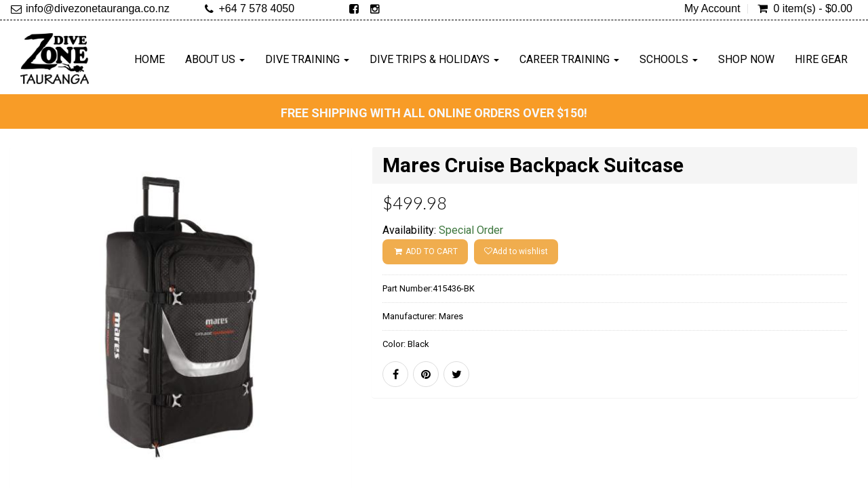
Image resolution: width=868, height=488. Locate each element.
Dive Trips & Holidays (434, 59)
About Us (215, 59)
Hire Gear (821, 59)
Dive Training (307, 59)
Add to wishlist (516, 251)
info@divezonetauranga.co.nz (98, 8)
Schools (669, 59)
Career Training (569, 59)
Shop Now (746, 59)
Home (150, 59)
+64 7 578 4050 (256, 8)
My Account (712, 9)
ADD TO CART (425, 251)
